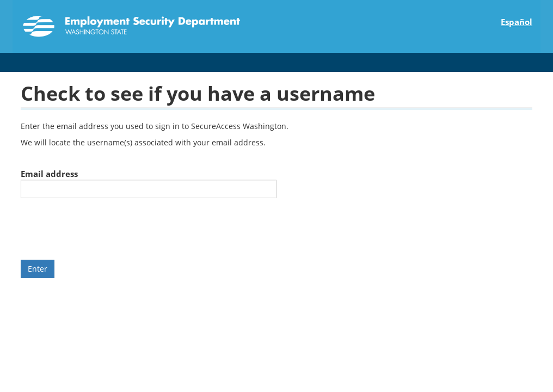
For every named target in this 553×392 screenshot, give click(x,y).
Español (517, 22)
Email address (49, 174)
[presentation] (103, 228)
